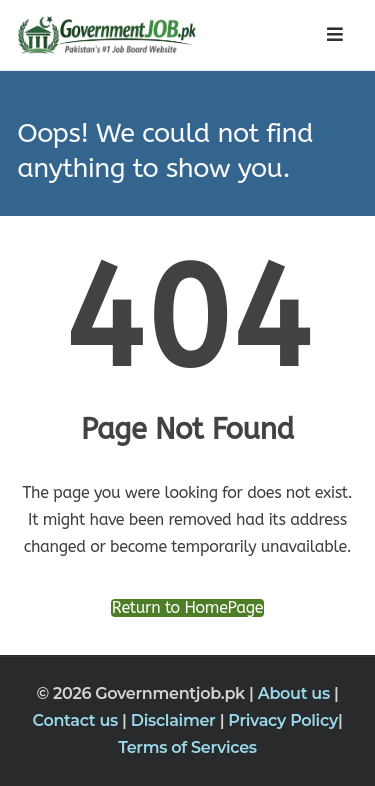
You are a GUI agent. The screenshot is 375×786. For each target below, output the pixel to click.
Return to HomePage (187, 608)
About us (296, 693)
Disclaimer (175, 720)
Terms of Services (187, 747)
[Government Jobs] (102, 35)
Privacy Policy (283, 720)
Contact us (78, 720)
